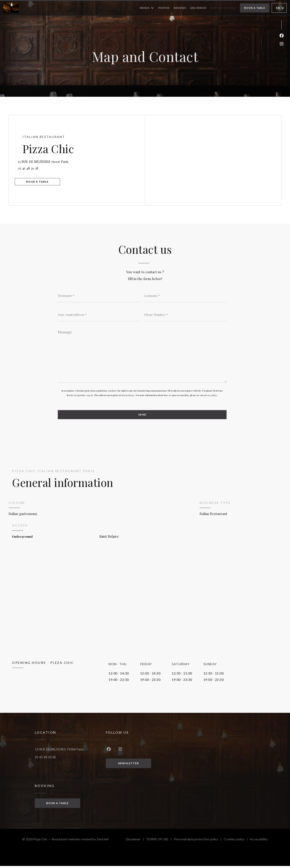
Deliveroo (198, 7)
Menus (147, 8)
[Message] (142, 356)
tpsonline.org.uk (85, 397)
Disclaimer (136, 842)
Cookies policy (237, 842)
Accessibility (259, 842)
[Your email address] (99, 315)
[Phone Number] (185, 315)
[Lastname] (185, 296)
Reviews (180, 8)
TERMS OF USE (160, 842)
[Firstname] (99, 296)
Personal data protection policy (199, 842)
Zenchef (103, 841)
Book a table (255, 8)
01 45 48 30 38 (33, 167)
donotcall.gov (128, 397)
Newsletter (128, 765)
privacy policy (210, 397)
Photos (164, 8)
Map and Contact (224, 8)
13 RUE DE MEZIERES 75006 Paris (68, 160)
